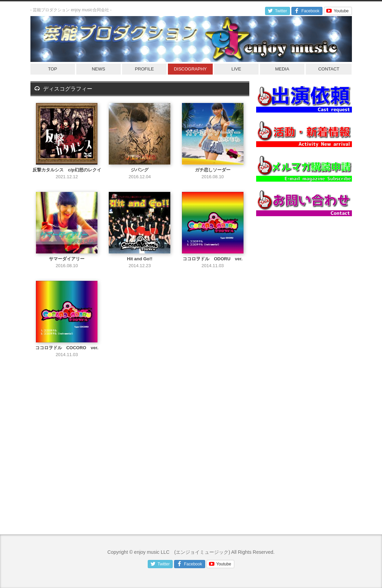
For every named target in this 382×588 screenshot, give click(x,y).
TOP (52, 69)
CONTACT (329, 69)
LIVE (236, 69)
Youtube (337, 11)
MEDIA (282, 69)
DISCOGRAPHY (190, 69)
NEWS (98, 69)
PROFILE (144, 69)
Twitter (277, 11)
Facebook (306, 11)
